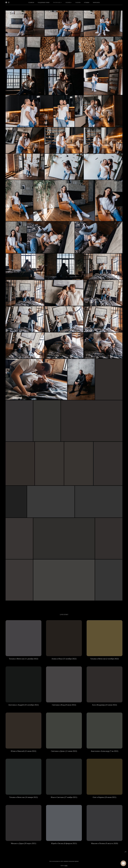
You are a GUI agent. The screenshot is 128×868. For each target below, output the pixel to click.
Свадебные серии (44, 2)
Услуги (78, 2)
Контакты (96, 2)
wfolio (66, 867)
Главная (31, 2)
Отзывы (87, 2)
